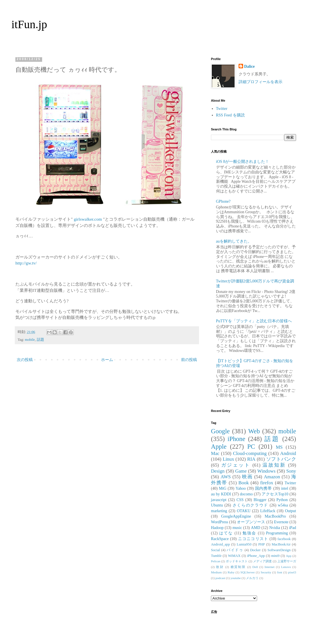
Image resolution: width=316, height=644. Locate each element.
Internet (269, 567)
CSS (240, 500)
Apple (219, 447)
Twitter (222, 109)
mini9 (275, 556)
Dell (255, 567)
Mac (215, 453)
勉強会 (249, 533)
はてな (226, 533)
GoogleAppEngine (236, 516)
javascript (219, 500)
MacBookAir (281, 544)
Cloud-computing (250, 453)
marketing (219, 511)
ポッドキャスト (237, 561)
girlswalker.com (88, 219)
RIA (251, 459)
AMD (256, 528)
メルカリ (252, 578)
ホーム (107, 360)
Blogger (260, 500)
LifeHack (268, 511)
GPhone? (223, 201)
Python (282, 500)
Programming (277, 533)
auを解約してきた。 (234, 241)
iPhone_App (256, 556)
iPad (293, 528)
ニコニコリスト (253, 539)
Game (241, 471)
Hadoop (217, 528)
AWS (226, 477)
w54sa (283, 505)
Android (288, 453)
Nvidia (275, 528)
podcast (220, 578)
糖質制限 (238, 567)
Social (215, 550)
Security (266, 572)
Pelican (216, 561)
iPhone (236, 439)
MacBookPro (275, 516)
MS (279, 447)
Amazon (272, 477)
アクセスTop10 (275, 494)
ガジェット (236, 465)
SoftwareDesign (279, 550)
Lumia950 (244, 544)
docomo (246, 494)
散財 (220, 567)
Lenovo (286, 567)
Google (220, 431)
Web (254, 431)
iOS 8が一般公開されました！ (243, 162)
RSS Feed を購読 (230, 115)
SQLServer (247, 572)
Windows (266, 471)
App (289, 556)
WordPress (219, 522)
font (280, 572)
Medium (216, 572)
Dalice (250, 66)
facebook (284, 539)
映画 (247, 477)
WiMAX (234, 556)
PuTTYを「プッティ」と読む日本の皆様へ (254, 321)
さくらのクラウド (250, 505)
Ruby (231, 572)
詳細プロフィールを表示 (260, 82)
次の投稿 (25, 360)
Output (291, 511)
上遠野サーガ (287, 561)
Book (244, 483)
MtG (223, 488)
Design (218, 471)
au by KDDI (221, 494)
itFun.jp (29, 24)
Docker (255, 550)
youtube (236, 578)
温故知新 (274, 465)
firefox (267, 483)
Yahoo (241, 488)
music (237, 528)
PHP (261, 544)
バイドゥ (235, 550)
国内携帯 (264, 488)
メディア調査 (262, 561)
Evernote (281, 522)
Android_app (220, 544)
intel (285, 488)
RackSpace (220, 539)
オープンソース (251, 522)
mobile (30, 340)
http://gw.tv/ (26, 263)
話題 (40, 340)
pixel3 (292, 572)
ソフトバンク (281, 459)
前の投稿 (189, 360)
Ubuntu (217, 505)
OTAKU (244, 511)
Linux (228, 459)
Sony (291, 471)
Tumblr (216, 556)
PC (251, 447)
